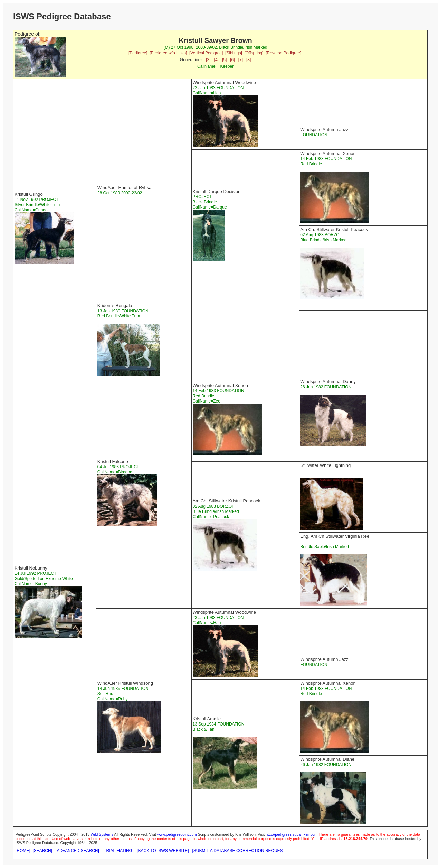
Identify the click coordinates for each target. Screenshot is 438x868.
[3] (208, 60)
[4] (216, 60)
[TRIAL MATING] (118, 851)
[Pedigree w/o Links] (168, 53)
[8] (249, 60)
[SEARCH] (42, 851)
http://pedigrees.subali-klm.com (292, 834)
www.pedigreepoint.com (177, 834)
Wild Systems (102, 834)
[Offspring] (254, 53)
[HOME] (23, 851)
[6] (232, 60)
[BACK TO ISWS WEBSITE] (163, 851)
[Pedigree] (138, 53)
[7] (241, 60)
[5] (224, 60)
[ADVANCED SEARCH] (77, 851)
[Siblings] (234, 53)
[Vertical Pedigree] (206, 53)
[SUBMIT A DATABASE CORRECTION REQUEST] (240, 851)
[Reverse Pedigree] (283, 53)
